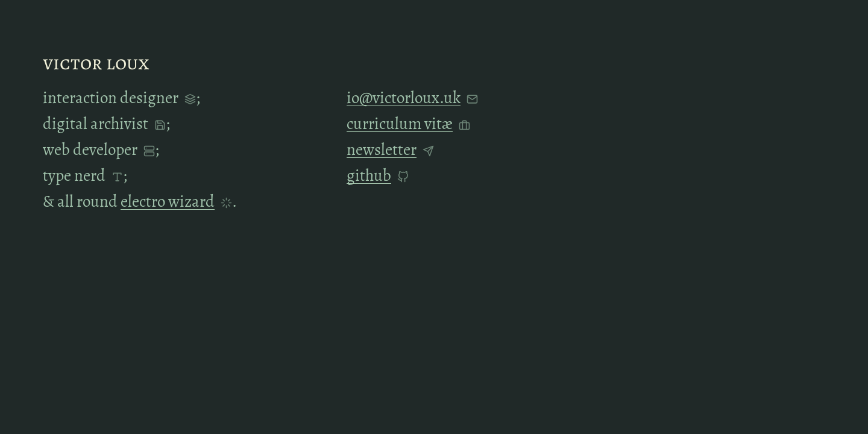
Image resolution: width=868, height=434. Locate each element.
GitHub (369, 175)
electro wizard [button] (168, 201)
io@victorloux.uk (404, 98)
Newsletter (382, 149)
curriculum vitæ (400, 124)
